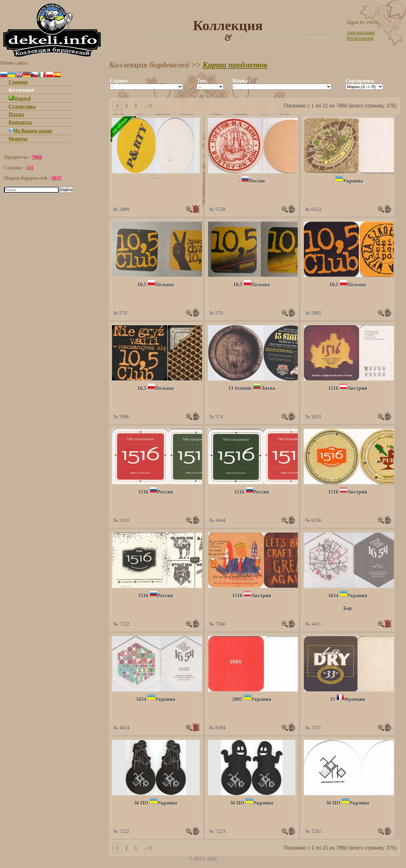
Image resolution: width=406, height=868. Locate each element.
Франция (355, 699)
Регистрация (360, 38)
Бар (347, 608)
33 (333, 699)
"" (146, 87)
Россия (257, 181)
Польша (164, 285)
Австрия (357, 388)
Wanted (20, 98)
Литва (268, 388)
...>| (148, 106)
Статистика (22, 106)
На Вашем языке (30, 131)
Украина (353, 181)
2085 (237, 699)
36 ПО (141, 803)
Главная (18, 82)
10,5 (142, 285)
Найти (67, 190)
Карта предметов (235, 65)
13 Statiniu (240, 388)
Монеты (18, 139)
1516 (333, 388)
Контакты (20, 122)
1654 (333, 596)
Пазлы (16, 114)
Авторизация (361, 32)
